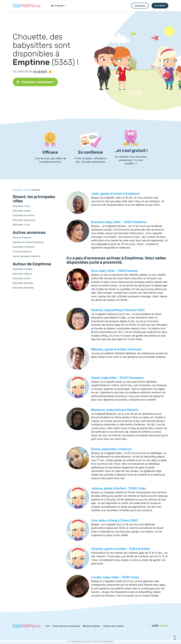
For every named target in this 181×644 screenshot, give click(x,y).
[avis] (152, 626)
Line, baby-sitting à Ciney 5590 (114, 520)
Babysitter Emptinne (23, 247)
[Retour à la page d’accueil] (27, 6)
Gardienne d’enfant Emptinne (28, 242)
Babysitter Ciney (22, 206)
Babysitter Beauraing (24, 220)
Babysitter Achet (22, 278)
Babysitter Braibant (23, 283)
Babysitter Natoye (22, 274)
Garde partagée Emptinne (27, 256)
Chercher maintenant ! (35, 82)
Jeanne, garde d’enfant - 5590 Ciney (119, 488)
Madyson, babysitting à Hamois (115, 410)
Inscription (160, 5)
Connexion (140, 6)
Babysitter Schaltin (23, 269)
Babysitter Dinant (22, 211)
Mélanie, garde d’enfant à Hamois (116, 349)
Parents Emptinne (22, 251)
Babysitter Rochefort (24, 215)
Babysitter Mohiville (23, 288)
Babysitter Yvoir (21, 225)
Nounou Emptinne (22, 238)
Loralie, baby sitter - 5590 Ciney (115, 577)
